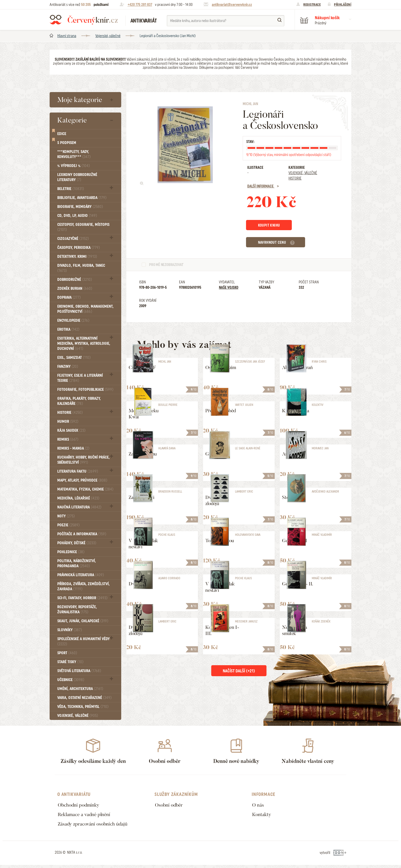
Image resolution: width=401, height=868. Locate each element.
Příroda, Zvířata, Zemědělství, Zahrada (83, 586)
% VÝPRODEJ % (74, 166)
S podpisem (67, 143)
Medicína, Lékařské (78, 498)
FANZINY (68, 366)
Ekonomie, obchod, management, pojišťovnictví (85, 309)
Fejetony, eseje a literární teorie (80, 378)
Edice (62, 134)
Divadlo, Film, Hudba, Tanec (81, 268)
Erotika (68, 329)
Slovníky (70, 630)
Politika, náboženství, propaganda (77, 563)
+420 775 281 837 (140, 5)
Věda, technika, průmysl (83, 707)
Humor (68, 421)
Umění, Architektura (80, 689)
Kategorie (72, 120)
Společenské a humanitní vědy (83, 641)
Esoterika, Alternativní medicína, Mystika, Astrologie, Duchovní (84, 343)
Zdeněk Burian (75, 288)
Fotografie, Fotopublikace (85, 390)
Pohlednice (71, 552)
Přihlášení (343, 4)
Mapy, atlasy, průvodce (82, 480)
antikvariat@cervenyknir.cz (232, 5)
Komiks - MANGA (73, 448)
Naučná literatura (79, 507)
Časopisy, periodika (79, 248)
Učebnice (71, 680)
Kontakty (262, 816)
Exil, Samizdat (74, 358)
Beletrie (71, 189)
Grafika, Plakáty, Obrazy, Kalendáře (79, 401)
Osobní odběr (170, 805)
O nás (258, 805)
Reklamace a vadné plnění (86, 816)
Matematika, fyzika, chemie (85, 489)
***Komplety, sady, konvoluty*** (74, 154)
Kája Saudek (71, 430)
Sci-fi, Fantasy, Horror (82, 598)
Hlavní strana (67, 36)
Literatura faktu (78, 471)
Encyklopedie (73, 320)
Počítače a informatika (82, 534)
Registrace (312, 4)
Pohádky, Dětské (77, 543)
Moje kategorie (80, 100)
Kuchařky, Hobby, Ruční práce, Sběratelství (83, 460)
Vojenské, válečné (108, 36)
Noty (66, 516)
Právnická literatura (81, 575)
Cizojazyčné (73, 239)
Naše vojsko (229, 288)
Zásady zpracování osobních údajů (95, 826)
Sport (67, 653)
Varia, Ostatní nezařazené (84, 698)
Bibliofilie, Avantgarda (82, 198)
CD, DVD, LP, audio (77, 216)
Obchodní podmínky (80, 805)
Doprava (69, 297)
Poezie (68, 525)
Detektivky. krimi (77, 257)
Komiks (68, 439)
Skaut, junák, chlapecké (83, 621)
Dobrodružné (75, 280)
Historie (70, 413)
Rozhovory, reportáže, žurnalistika (77, 609)
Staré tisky (70, 662)
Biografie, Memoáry (80, 207)
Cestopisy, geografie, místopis (83, 227)
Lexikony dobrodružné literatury (77, 177)
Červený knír (84, 20)
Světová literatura (79, 671)
